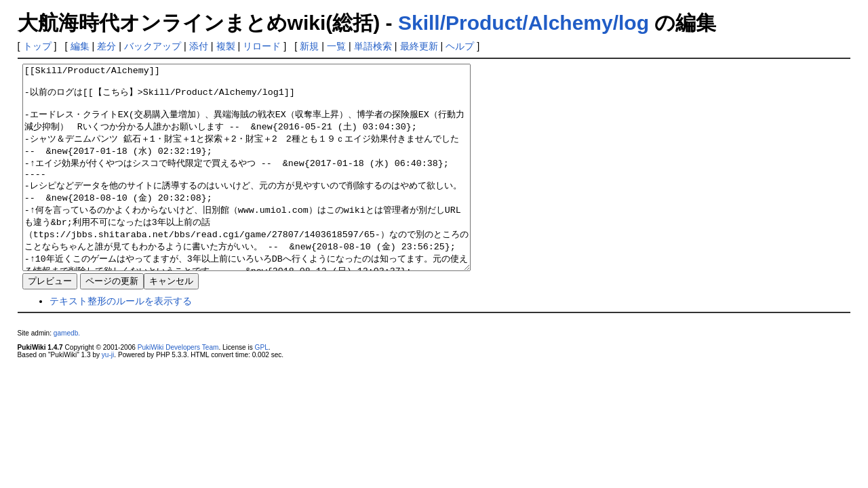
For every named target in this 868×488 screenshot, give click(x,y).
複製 (226, 46)
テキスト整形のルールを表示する (121, 342)
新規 (309, 46)
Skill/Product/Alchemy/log (524, 23)
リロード (262, 46)
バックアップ (153, 46)
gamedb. (67, 374)
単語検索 (373, 46)
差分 (106, 46)
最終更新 (419, 46)
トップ (37, 46)
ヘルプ (460, 46)
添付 (199, 46)
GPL (262, 388)
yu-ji (108, 395)
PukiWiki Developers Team (178, 388)
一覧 (336, 46)
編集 (80, 46)
